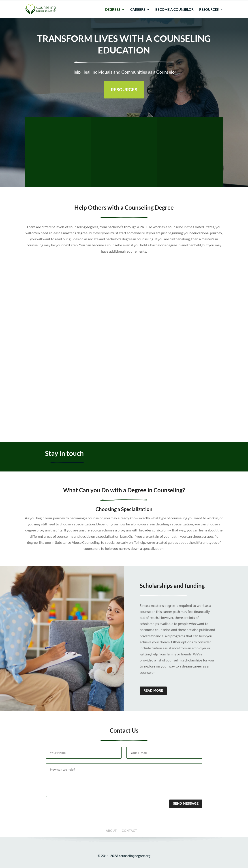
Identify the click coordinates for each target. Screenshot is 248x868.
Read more (153, 691)
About (206, 3)
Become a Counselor (174, 16)
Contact (218, 3)
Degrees (113, 16)
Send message (186, 804)
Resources (209, 16)
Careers (138, 16)
